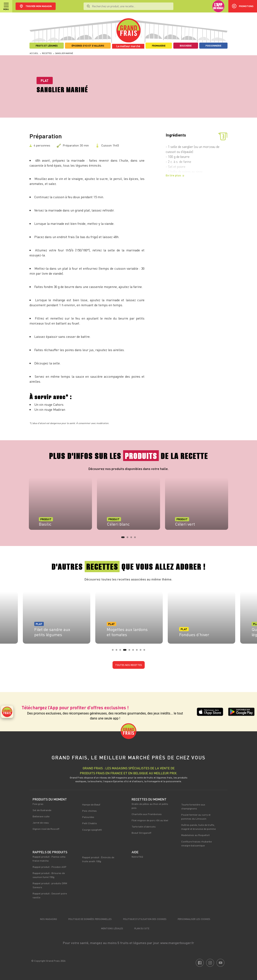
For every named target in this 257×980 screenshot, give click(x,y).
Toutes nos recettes (129, 665)
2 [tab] (129, 539)
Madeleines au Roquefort (195, 835)
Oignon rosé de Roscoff (46, 829)
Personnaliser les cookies (194, 919)
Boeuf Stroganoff (141, 833)
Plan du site (142, 928)
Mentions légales (112, 928)
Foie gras (38, 804)
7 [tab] (138, 651)
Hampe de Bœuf (91, 804)
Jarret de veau (41, 823)
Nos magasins (49, 919)
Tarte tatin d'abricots (144, 826)
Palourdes (88, 817)
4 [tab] (136, 539)
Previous (23, 506)
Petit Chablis (90, 823)
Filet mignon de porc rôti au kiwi (150, 820)
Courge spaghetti (92, 830)
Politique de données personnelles (90, 919)
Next (234, 506)
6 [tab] (134, 651)
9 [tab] (146, 651)
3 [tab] (132, 539)
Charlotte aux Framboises (147, 814)
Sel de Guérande (42, 810)
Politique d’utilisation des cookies (145, 919)
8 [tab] (142, 651)
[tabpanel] (60, 504)
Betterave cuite (41, 816)
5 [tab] (131, 651)
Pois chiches (89, 811)
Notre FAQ (137, 857)
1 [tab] (123, 539)
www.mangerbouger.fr (177, 943)
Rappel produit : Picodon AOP (50, 867)
